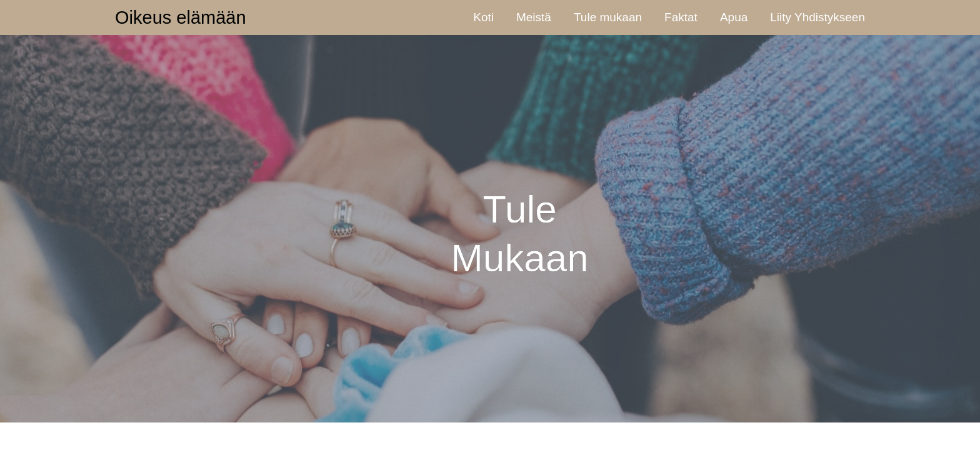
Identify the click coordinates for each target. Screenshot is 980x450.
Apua (734, 17)
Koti (483, 17)
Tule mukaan (608, 17)
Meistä (534, 17)
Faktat (681, 17)
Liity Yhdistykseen (817, 17)
